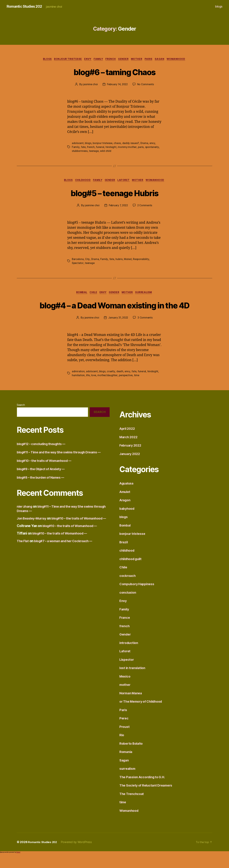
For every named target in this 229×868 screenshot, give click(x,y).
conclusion (128, 606)
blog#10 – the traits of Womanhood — (47, 479)
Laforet (125, 181)
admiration (78, 385)
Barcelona (78, 260)
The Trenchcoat (132, 807)
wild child (107, 152)
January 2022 (131, 467)
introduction (129, 656)
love (94, 389)
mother (139, 59)
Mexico (125, 690)
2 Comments (145, 207)
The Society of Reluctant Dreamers (148, 799)
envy (153, 144)
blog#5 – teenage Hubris (115, 194)
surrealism (147, 294)
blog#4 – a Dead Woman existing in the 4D (114, 312)
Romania (126, 765)
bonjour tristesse (65, 59)
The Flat (23, 564)
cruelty (111, 385)
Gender (125, 59)
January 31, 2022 (118, 331)
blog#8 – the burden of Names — (43, 496)
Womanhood (181, 59)
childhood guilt (132, 572)
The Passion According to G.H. (144, 790)
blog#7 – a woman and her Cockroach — (67, 564)
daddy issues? (132, 144)
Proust (125, 740)
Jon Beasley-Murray (33, 537)
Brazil (124, 555)
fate (83, 148)
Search (21, 418)
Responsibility (142, 260)
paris (141, 148)
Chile (92, 294)
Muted (128, 260)
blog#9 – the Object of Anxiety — (43, 488)
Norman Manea (132, 706)
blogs (219, 6)
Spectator (78, 264)
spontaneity (152, 148)
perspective (127, 389)
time (138, 389)
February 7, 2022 (118, 207)
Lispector (127, 673)
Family (97, 59)
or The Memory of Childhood (143, 715)
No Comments (146, 85)
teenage (94, 152)
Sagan (164, 59)
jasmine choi (90, 85)
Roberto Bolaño (132, 757)
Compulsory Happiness (138, 597)
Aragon (125, 514)
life (88, 389)
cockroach (128, 589)
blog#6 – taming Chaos (114, 72)
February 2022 (131, 459)
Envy (86, 59)
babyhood (128, 522)
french (111, 59)
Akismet (18, 866)
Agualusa (127, 497)
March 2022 (129, 450)
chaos (118, 144)
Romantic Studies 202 (26, 7)
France (125, 631)
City (88, 260)
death (120, 385)
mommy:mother (128, 148)
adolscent (78, 144)
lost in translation (133, 681)
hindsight (111, 148)
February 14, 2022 (117, 85)
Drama (145, 144)
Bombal (79, 294)
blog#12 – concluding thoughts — (43, 457)
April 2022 (128, 442)
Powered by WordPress (79, 856)
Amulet (125, 505)
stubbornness (80, 152)
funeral (100, 148)
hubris (119, 260)
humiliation (78, 389)
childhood (81, 181)
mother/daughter (108, 389)
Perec (124, 732)
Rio (122, 749)
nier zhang (25, 525)
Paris (152, 59)
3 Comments (146, 331)
